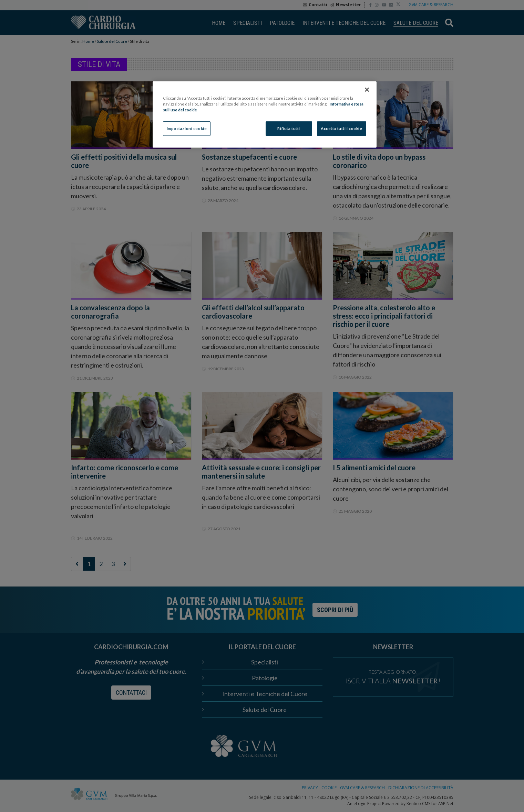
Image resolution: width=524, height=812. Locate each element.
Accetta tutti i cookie (342, 128)
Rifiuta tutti (289, 128)
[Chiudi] (367, 90)
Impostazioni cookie (187, 128)
